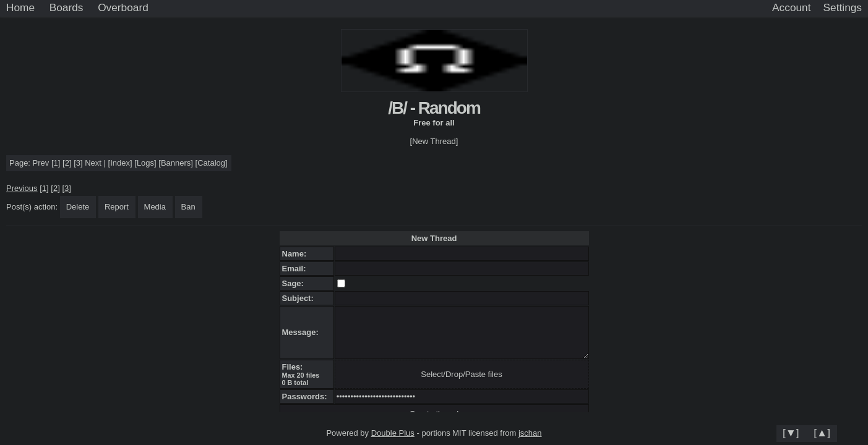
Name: (297, 254)
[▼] (791, 433)
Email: (296, 269)
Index (120, 163)
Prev (41, 163)
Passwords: (307, 396)
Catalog (211, 163)
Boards (67, 7)
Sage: (295, 283)
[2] (67, 163)
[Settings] (843, 8)
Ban (188, 207)
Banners (176, 163)
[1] (56, 163)
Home (20, 7)
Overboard (123, 7)
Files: (295, 367)
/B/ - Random (434, 108)
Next (93, 163)
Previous (22, 188)
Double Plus (393, 433)
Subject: (300, 298)
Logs (145, 163)
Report (117, 207)
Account (791, 7)
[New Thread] (434, 141)
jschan (530, 433)
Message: (303, 332)
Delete (78, 207)
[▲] (822, 433)
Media (155, 207)
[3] (78, 163)
